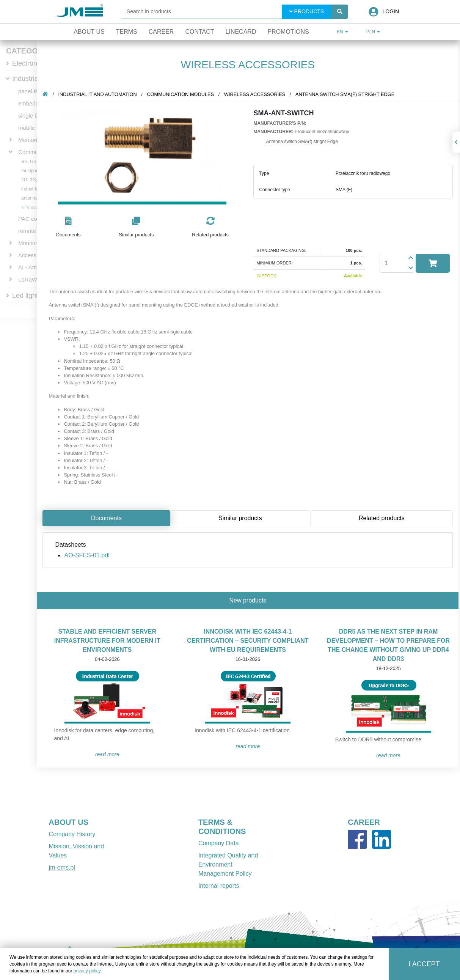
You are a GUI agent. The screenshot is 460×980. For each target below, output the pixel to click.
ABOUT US (69, 822)
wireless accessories (256, 94)
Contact (199, 32)
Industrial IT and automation (99, 94)
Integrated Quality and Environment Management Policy (228, 864)
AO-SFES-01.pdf (88, 555)
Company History (72, 834)
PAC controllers (38, 219)
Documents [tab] (108, 518)
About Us (89, 32)
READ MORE (108, 754)
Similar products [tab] (242, 518)
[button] (70, 227)
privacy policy (87, 971)
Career (161, 32)
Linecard (241, 32)
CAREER (364, 822)
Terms (127, 32)
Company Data (219, 843)
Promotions (288, 32)
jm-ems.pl (62, 868)
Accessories (34, 255)
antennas (31, 198)
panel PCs (31, 91)
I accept (424, 964)
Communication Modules (182, 94)
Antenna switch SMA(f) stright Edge (346, 94)
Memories (31, 140)
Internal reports (219, 886)
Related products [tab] (383, 518)
